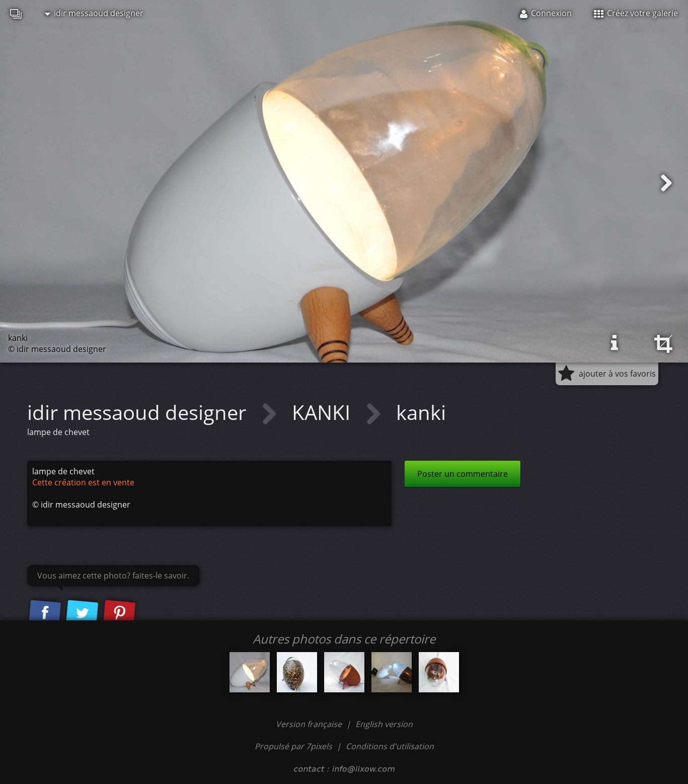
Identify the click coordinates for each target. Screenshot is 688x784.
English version (384, 724)
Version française (310, 724)
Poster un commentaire (463, 474)
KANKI (324, 412)
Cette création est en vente (83, 482)
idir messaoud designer (94, 13)
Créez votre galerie (636, 13)
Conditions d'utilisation (390, 746)
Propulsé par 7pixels (293, 746)
